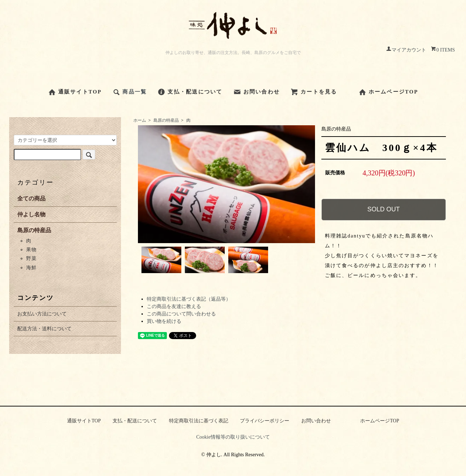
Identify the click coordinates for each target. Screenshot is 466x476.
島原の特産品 (166, 120)
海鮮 (31, 268)
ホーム (140, 120)
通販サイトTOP (75, 92)
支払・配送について (190, 92)
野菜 (31, 258)
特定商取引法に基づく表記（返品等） (189, 299)
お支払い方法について (42, 314)
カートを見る (314, 92)
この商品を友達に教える (174, 306)
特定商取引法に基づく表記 (199, 421)
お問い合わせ (257, 92)
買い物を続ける (164, 321)
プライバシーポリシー (265, 421)
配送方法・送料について (44, 329)
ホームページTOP (388, 92)
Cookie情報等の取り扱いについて (233, 437)
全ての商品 (31, 198)
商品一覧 (129, 92)
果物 (31, 250)
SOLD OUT (383, 209)
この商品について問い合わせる (181, 314)
